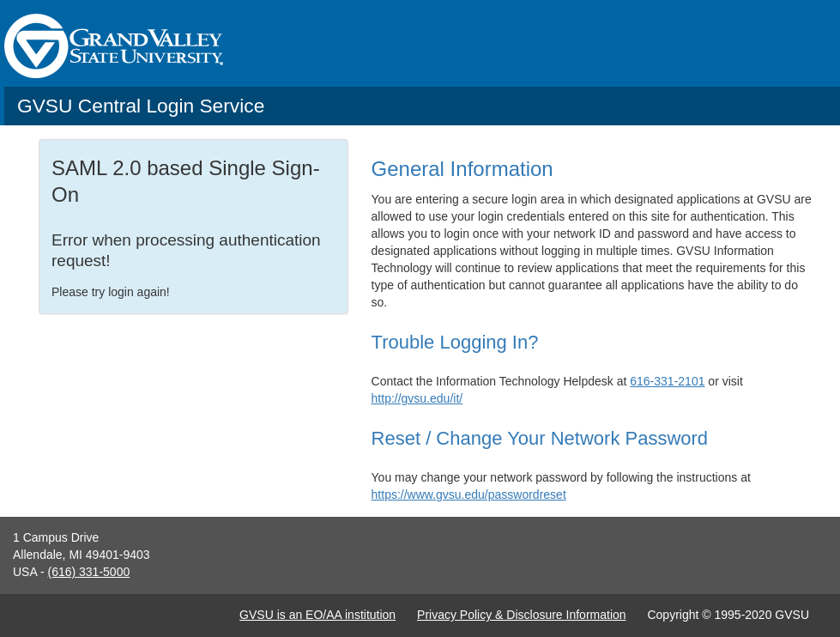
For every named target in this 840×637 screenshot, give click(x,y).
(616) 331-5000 (88, 572)
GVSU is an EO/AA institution (317, 615)
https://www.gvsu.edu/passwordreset (469, 494)
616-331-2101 (667, 381)
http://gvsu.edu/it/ (417, 398)
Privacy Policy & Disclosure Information (522, 615)
